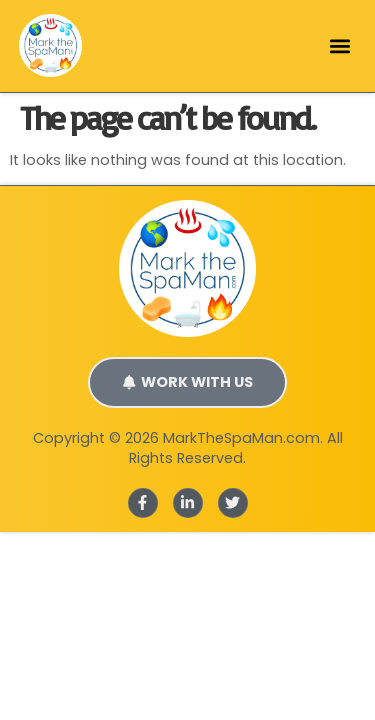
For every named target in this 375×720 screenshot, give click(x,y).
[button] (339, 45)
